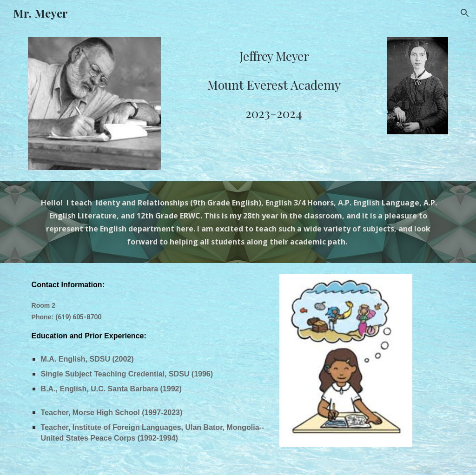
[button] (465, 13)
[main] (274, 82)
